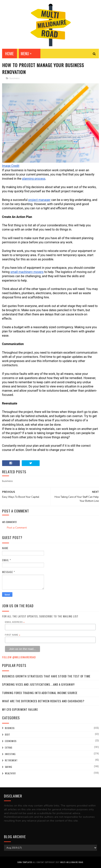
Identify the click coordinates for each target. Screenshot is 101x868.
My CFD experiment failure (20, 709)
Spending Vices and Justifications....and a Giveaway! (38, 684)
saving (9, 767)
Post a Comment (17, 528)
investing (10, 754)
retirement (11, 760)
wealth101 (10, 773)
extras (9, 748)
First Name (13, 635)
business (15, 78)
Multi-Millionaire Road (72, 862)
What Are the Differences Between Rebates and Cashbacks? (43, 701)
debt (8, 735)
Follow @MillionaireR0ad (19, 657)
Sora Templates (25, 862)
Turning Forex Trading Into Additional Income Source (40, 693)
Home (10, 54)
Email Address (15, 622)
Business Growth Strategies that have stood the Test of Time (46, 676)
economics (11, 741)
